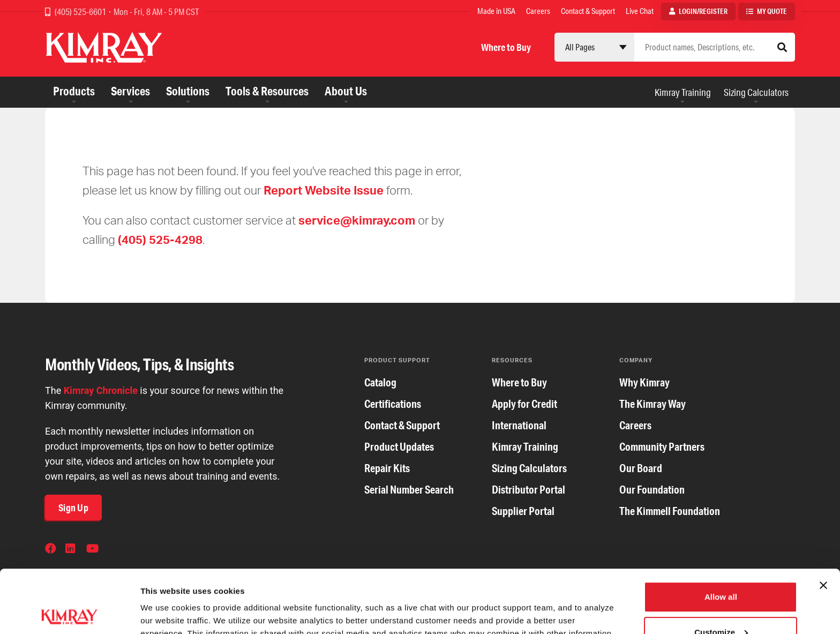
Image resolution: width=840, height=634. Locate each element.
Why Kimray (644, 382)
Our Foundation (652, 490)
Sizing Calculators (756, 92)
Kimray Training (683, 92)
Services (130, 91)
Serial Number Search (409, 490)
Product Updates (399, 447)
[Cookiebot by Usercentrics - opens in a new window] (69, 613)
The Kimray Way (652, 404)
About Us (346, 91)
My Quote (772, 11)
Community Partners (662, 447)
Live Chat (640, 11)
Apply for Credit (524, 404)
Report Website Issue (324, 190)
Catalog (380, 382)
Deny (721, 604)
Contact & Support (588, 11)
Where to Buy (506, 47)
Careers (538, 11)
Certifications (393, 404)
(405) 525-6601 (81, 12)
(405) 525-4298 (160, 239)
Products (74, 91)
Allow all (721, 534)
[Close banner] (823, 523)
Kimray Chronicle (101, 390)
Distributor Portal (528, 490)
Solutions (188, 91)
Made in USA (496, 11)
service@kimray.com (357, 220)
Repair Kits (387, 468)
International (519, 425)
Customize (721, 569)
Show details (165, 613)
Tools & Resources (267, 91)
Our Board (641, 468)
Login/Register (703, 11)
